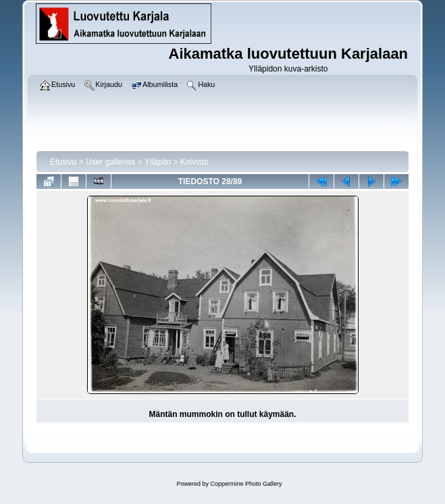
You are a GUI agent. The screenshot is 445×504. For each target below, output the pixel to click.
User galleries (110, 162)
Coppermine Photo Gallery (246, 484)
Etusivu (63, 162)
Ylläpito (158, 162)
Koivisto (194, 162)
